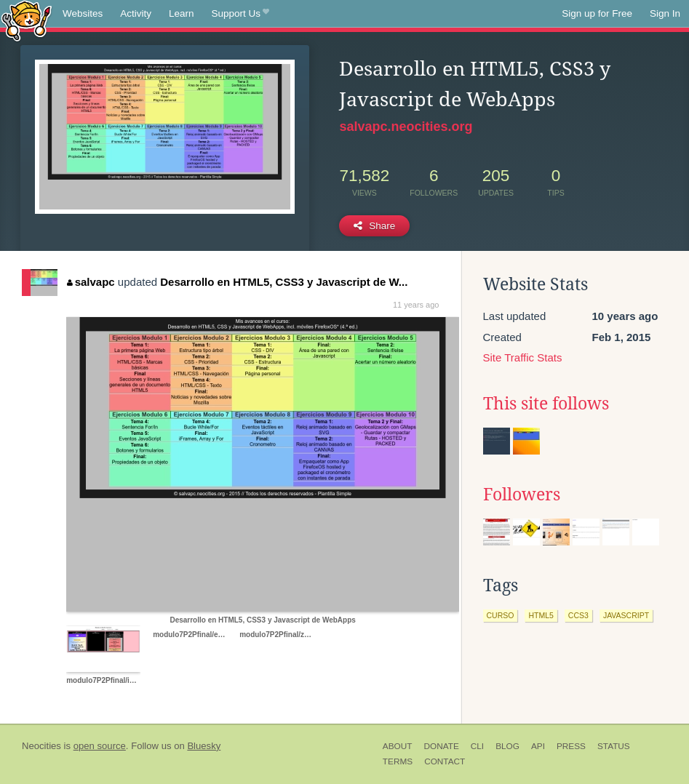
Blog (507, 746)
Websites (83, 13)
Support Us (240, 14)
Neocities (41, 746)
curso (501, 615)
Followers (522, 495)
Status (614, 746)
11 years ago (416, 305)
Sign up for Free (597, 13)
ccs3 (578, 615)
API (538, 746)
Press (571, 746)
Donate (441, 746)
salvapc (91, 282)
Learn (182, 13)
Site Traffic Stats (523, 357)
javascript (626, 615)
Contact (445, 761)
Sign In (665, 13)
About (398, 746)
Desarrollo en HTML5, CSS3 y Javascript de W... (284, 282)
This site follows (546, 404)
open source (100, 746)
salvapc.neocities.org (406, 127)
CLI (477, 746)
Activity (136, 13)
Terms (398, 761)
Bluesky (204, 746)
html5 (541, 615)
